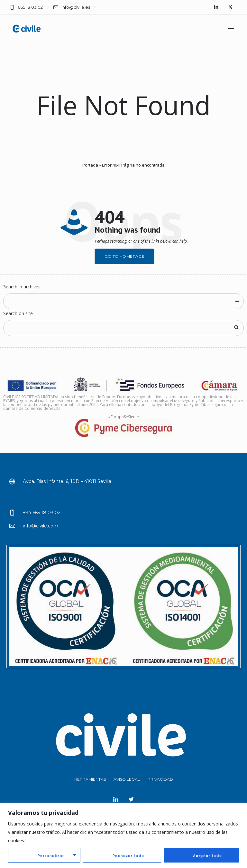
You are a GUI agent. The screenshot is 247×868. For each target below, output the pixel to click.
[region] (123, 835)
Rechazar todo (128, 856)
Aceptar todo (208, 856)
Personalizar (51, 856)
